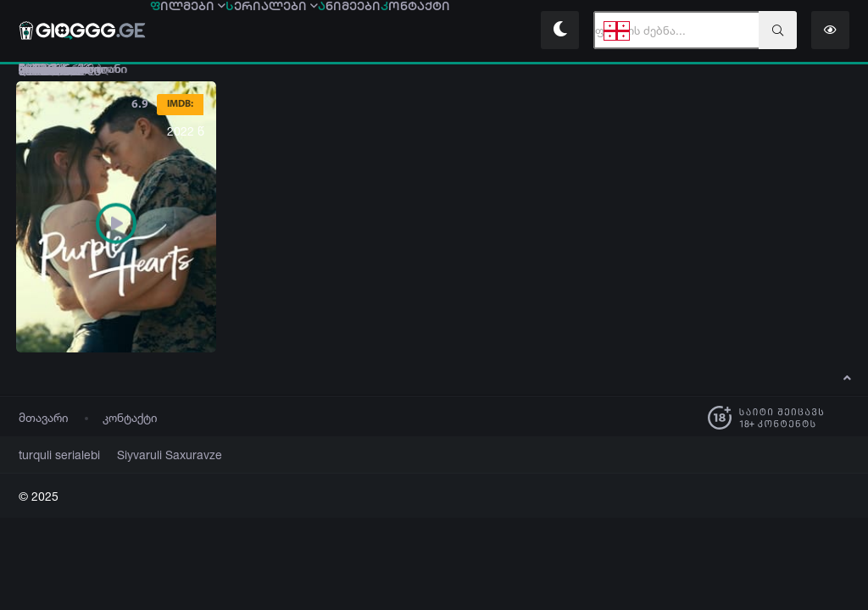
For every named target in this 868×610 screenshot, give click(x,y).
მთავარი (44, 418)
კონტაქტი (130, 418)
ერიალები (302, 31)
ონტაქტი (487, 31)
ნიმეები (400, 31)
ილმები (198, 31)
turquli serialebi (53, 455)
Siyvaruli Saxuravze (149, 455)
